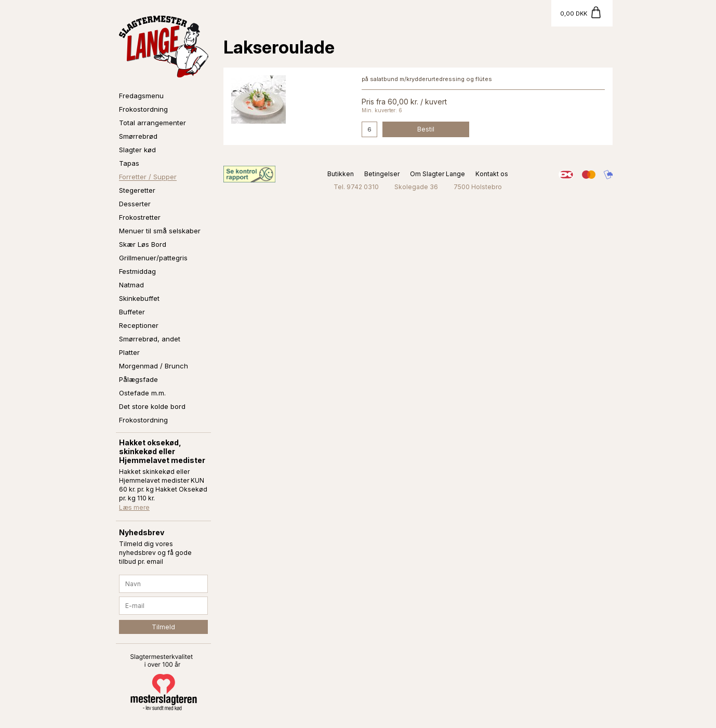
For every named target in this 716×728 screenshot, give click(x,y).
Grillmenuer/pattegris (153, 258)
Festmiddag (137, 271)
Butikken (341, 174)
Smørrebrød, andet (150, 339)
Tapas (129, 163)
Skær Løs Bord (143, 244)
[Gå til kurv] (582, 13)
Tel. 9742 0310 (356, 187)
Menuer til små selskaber (160, 231)
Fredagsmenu (141, 96)
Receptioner (139, 325)
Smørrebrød (138, 136)
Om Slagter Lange (437, 174)
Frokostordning (143, 109)
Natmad (131, 285)
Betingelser (382, 174)
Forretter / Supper (148, 177)
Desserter (135, 204)
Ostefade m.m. (142, 393)
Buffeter (132, 312)
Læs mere (134, 507)
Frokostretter (140, 217)
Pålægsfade (138, 379)
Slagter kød (137, 150)
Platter (129, 352)
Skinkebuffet (139, 298)
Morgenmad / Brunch (154, 366)
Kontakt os (492, 174)
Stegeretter (137, 190)
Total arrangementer (153, 123)
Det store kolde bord (152, 406)
